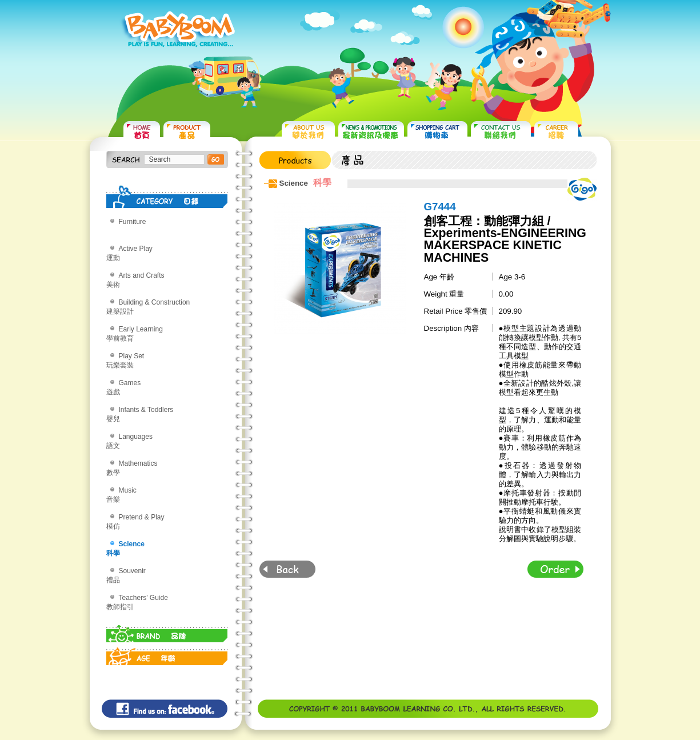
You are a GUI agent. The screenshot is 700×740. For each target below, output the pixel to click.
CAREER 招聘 (556, 132)
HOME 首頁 (142, 132)
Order (555, 569)
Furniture (133, 222)
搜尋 (216, 159)
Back (287, 569)
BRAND (167, 631)
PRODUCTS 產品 (187, 132)
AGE (167, 654)
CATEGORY (167, 197)
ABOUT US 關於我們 (308, 132)
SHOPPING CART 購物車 (437, 132)
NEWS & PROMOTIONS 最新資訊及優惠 (371, 132)
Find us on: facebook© (165, 709)
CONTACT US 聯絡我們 (501, 132)
